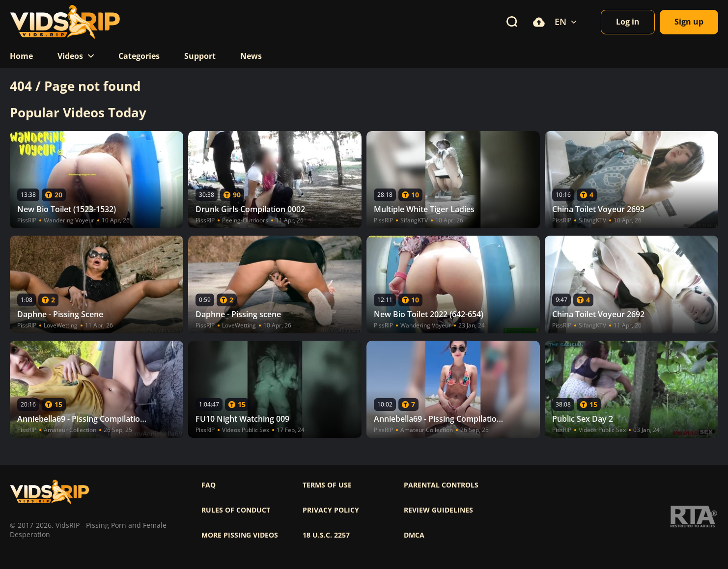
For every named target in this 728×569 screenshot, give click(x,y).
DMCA (414, 535)
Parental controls (441, 485)
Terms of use (327, 485)
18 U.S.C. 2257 (326, 535)
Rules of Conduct (236, 510)
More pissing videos (240, 535)
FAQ (209, 485)
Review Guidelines (438, 510)
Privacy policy (331, 510)
